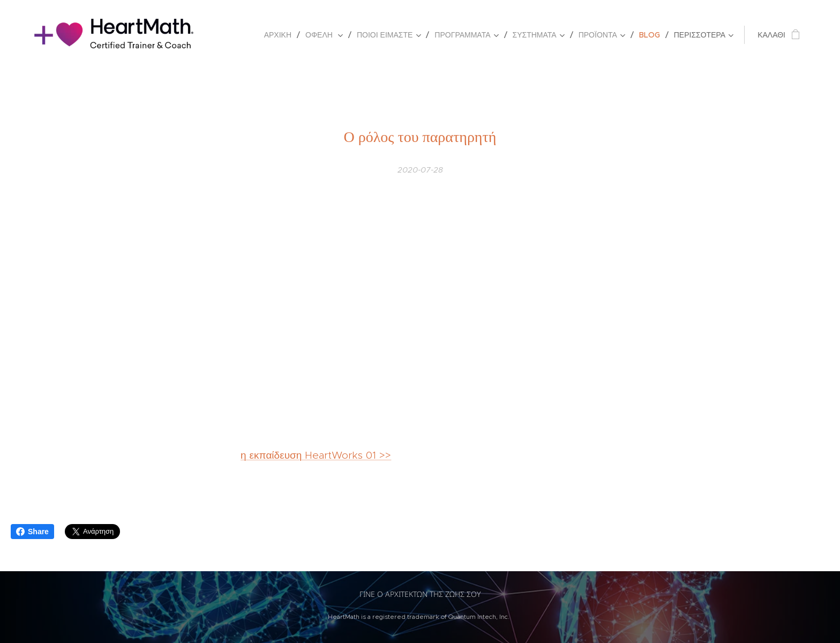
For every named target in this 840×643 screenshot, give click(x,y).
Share (32, 532)
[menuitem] (281, 35)
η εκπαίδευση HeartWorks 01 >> (316, 455)
